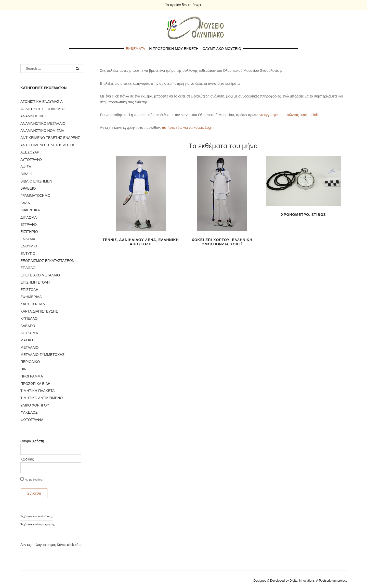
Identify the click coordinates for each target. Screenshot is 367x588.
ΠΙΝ (23, 369)
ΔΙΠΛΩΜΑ (29, 217)
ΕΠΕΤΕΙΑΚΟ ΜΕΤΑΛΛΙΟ (40, 275)
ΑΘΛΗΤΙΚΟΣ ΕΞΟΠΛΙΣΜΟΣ (43, 109)
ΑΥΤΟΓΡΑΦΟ (31, 160)
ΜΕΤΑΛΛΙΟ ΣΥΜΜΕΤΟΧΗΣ (42, 355)
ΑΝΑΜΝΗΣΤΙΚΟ (33, 116)
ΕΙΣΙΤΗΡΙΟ (29, 232)
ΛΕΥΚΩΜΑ (29, 333)
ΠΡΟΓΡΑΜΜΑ (32, 376)
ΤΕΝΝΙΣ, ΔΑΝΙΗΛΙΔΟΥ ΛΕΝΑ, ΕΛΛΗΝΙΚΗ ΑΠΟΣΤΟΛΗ (141, 242)
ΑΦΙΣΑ (26, 167)
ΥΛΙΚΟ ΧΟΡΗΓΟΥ (35, 405)
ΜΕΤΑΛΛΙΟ (29, 347)
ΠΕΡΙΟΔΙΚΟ (30, 362)
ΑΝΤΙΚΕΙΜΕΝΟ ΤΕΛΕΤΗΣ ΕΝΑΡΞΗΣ (50, 138)
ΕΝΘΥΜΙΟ (29, 246)
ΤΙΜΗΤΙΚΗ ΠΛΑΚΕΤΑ (37, 391)
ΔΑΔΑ (25, 203)
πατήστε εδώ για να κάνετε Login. (188, 128)
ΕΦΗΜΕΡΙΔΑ (31, 297)
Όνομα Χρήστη (32, 441)
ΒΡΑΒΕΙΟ (28, 188)
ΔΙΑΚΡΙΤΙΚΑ (30, 210)
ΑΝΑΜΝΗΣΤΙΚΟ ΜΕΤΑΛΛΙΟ (43, 123)
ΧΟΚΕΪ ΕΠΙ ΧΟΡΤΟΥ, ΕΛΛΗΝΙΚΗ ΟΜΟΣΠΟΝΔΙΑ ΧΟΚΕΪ (222, 242)
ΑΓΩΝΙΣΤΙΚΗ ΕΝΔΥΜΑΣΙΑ (42, 102)
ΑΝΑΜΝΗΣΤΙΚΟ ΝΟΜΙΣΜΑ (42, 131)
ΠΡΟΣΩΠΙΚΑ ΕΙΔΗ (35, 384)
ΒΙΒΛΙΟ (26, 174)
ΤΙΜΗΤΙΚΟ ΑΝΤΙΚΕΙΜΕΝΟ (42, 398)
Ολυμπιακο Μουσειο (222, 49)
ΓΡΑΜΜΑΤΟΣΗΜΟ (35, 195)
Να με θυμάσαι (34, 480)
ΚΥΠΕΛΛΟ (29, 318)
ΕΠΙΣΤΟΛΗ (29, 290)
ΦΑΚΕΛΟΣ (29, 412)
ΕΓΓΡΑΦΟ (29, 225)
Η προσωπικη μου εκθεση (174, 49)
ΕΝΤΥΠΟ (28, 254)
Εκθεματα (135, 49)
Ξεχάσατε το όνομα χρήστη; (38, 524)
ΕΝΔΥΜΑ (28, 239)
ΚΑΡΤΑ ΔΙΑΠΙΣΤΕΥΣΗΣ (39, 311)
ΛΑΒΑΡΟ (28, 326)
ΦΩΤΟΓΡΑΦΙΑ (32, 420)
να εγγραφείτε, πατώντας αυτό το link (289, 115)
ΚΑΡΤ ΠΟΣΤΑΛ (33, 304)
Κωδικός (27, 459)
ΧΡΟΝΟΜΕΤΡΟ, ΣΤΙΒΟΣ (304, 215)
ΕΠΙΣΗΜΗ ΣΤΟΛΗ (35, 282)
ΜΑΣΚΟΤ (28, 340)
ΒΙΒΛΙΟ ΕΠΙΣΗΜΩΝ (36, 181)
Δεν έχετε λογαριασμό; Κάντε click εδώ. (51, 545)
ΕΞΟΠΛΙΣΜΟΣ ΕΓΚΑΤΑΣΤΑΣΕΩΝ (47, 261)
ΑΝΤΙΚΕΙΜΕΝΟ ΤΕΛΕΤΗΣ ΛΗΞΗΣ (48, 145)
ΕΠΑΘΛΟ (28, 268)
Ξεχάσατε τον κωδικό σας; (37, 516)
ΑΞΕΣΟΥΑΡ (30, 152)
